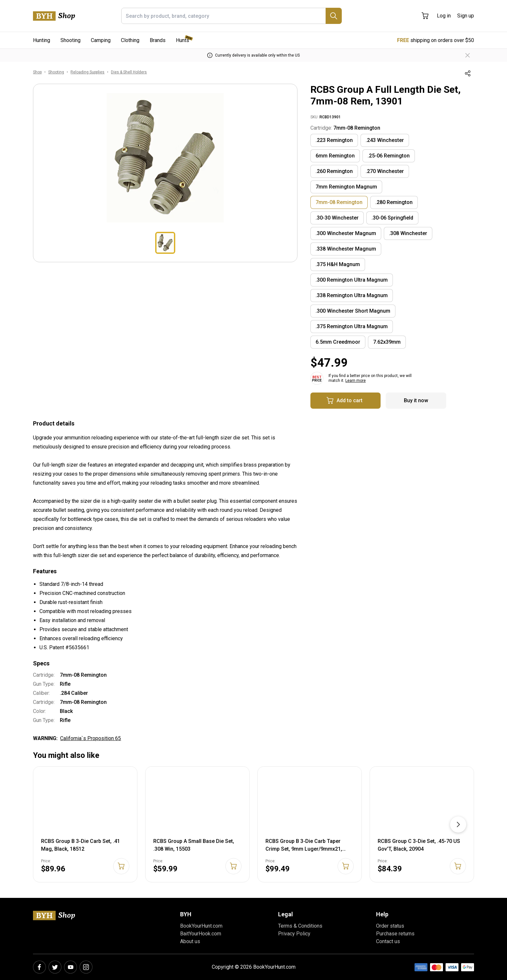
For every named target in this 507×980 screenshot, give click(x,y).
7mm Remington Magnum (346, 187)
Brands (158, 40)
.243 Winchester (385, 140)
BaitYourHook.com (201, 934)
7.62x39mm (387, 342)
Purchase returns (395, 934)
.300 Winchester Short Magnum (353, 311)
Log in (444, 16)
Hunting (42, 40)
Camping (101, 40)
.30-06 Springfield (392, 218)
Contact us (388, 941)
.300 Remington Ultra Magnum (352, 280)
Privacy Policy (294, 934)
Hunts (183, 40)
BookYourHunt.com (201, 926)
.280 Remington (394, 202)
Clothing (130, 40)
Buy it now (416, 400)
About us (190, 941)
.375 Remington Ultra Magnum (352, 326)
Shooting (70, 40)
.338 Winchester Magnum (346, 249)
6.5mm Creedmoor (338, 342)
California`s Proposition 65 (91, 738)
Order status (390, 926)
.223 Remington (334, 140)
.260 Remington (334, 171)
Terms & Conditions (300, 926)
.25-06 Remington (389, 156)
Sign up (466, 16)
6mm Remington (335, 156)
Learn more (356, 381)
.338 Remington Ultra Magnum (352, 295)
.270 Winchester (385, 171)
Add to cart (344, 401)
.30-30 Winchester (337, 218)
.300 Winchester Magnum (346, 233)
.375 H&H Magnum (338, 264)
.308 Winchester (408, 233)
